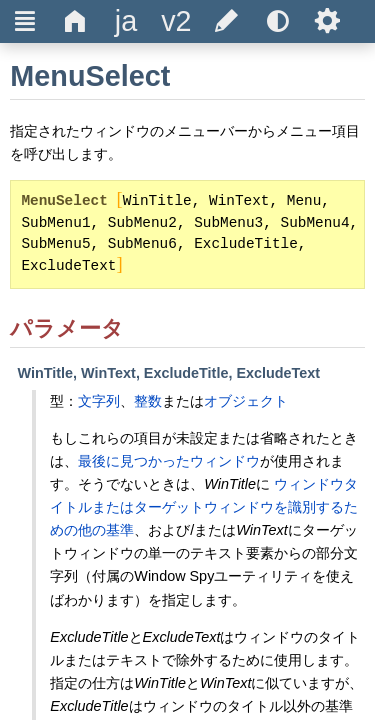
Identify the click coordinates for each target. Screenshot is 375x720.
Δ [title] (75, 21)
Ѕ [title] (327, 21)
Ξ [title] (25, 21)
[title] (126, 21)
